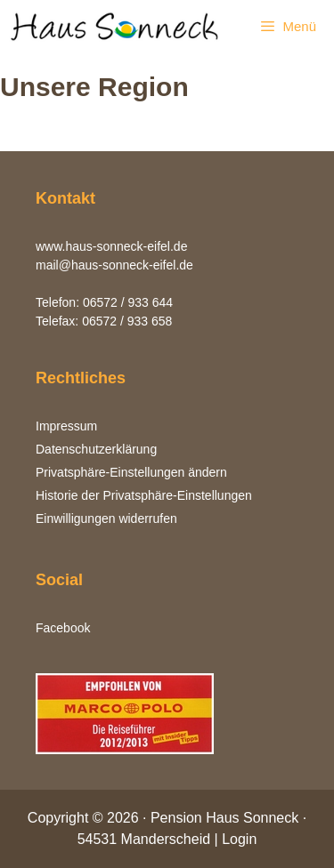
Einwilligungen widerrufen (106, 518)
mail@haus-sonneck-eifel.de (114, 265)
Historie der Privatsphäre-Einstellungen (144, 495)
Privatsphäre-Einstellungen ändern (131, 472)
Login (239, 839)
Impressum (66, 426)
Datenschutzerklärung (96, 449)
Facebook (63, 628)
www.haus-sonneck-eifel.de (111, 246)
